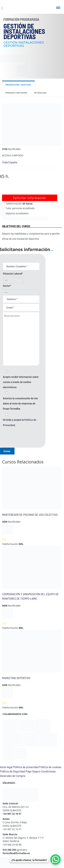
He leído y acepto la (20, 422)
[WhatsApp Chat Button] (55, 859)
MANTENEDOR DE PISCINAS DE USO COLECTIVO (30, 515)
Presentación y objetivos (18, 85)
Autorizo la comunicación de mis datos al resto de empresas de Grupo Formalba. (20, 403)
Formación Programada (21, 19)
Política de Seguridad (12, 771)
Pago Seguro (33, 771)
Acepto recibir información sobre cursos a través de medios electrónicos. (21, 382)
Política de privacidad (26, 767)
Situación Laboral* (13, 273)
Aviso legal (6, 767)
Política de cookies (50, 767)
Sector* (7, 286)
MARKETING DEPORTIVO (16, 678)
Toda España (10, 162)
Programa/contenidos (16, 93)
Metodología (40, 93)
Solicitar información (30, 198)
